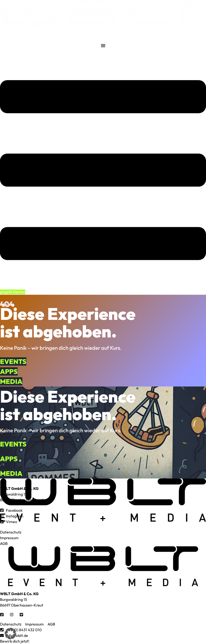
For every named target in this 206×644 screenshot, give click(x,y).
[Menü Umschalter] (103, 46)
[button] (10, 634)
